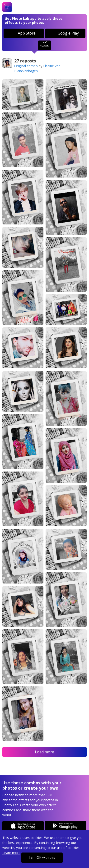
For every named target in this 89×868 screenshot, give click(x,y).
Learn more (11, 853)
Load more (44, 752)
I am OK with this (42, 857)
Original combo (26, 66)
